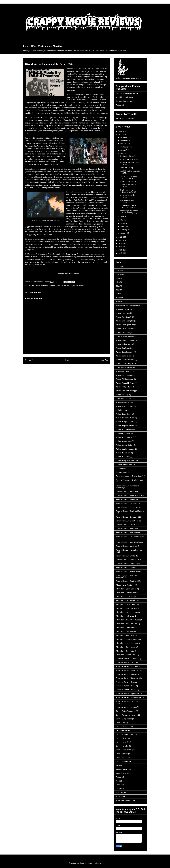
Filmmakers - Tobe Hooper (126, 647)
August (123, 150)
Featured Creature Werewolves (127, 571)
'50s (117, 286)
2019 (121, 247)
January (124, 233)
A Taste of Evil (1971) (128, 181)
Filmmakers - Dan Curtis (125, 597)
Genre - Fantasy (122, 730)
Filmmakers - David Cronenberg (128, 604)
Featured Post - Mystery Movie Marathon (43, 46)
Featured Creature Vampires (126, 564)
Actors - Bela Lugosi (123, 313)
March (123, 226)
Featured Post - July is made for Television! (128, 207)
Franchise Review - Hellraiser (127, 682)
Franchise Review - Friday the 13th (129, 670)
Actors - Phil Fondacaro (125, 379)
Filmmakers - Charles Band (126, 593)
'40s (117, 282)
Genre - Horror (121, 742)
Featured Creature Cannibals (127, 503)
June (122, 217)
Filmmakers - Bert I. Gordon (126, 589)
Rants (118, 785)
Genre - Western (122, 762)
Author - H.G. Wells (123, 433)
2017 (121, 253)
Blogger (98, 863)
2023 (121, 134)
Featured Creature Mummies (126, 546)
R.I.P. (118, 781)
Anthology (120, 410)
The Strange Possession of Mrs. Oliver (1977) (129, 212)
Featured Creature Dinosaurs (127, 517)
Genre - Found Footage (125, 734)
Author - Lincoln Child (124, 453)
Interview (119, 765)
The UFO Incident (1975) (129, 159)
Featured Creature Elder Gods (127, 521)
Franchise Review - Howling (126, 690)
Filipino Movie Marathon (125, 585)
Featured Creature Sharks (125, 556)
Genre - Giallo (121, 738)
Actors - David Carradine (125, 329)
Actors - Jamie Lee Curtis (125, 340)
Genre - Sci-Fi (121, 758)
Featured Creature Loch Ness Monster (130, 536)
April (122, 223)
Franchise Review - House (126, 686)
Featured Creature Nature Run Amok (129, 550)
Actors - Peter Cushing (124, 375)
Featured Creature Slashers (126, 560)
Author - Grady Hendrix (124, 430)
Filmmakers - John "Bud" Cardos (128, 620)
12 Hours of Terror (123, 309)
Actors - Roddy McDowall (125, 383)
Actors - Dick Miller (123, 333)
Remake (119, 789)
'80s (117, 298)
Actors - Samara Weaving (125, 391)
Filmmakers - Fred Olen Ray (126, 608)
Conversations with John (125, 101)
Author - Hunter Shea (124, 441)
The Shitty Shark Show (124, 97)
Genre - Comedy (122, 723)
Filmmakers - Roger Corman (126, 643)
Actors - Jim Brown (123, 348)
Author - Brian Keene (124, 414)
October (124, 144)
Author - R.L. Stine (123, 457)
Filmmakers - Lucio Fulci (125, 632)
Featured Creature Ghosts (126, 525)
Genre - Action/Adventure (45, 286)
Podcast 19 (120, 105)
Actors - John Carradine (125, 352)
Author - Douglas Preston (125, 422)
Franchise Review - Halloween (127, 678)
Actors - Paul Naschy (124, 371)
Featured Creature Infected (126, 529)
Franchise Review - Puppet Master (129, 697)
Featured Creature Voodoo (126, 567)
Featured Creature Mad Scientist (128, 542)
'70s (33, 286)
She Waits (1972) (126, 168)
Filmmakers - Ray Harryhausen (127, 639)
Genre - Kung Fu (122, 746)
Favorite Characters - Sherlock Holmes (130, 480)
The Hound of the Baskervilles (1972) (128, 191)
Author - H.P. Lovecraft (124, 437)
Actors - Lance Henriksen (125, 360)
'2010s (118, 270)
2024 (121, 131)
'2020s (118, 274)
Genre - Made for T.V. (64, 286)
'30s (117, 278)
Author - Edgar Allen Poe (125, 426)
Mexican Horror (122, 769)
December (124, 137)
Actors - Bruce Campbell (125, 321)
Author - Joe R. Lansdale (125, 449)
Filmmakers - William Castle (126, 655)
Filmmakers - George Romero (127, 612)
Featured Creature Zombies (126, 581)
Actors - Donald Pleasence (126, 336)
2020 (121, 244)
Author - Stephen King (124, 464)
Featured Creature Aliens (125, 492)
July (122, 153)
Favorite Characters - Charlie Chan (129, 476)
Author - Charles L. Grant (125, 418)
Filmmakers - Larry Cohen (125, 628)
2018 (121, 250)
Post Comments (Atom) (72, 369)
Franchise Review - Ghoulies (126, 674)
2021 (121, 240)
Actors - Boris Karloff (123, 317)
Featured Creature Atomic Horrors (128, 496)
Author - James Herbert (125, 445)
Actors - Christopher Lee (125, 325)
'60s (117, 290)
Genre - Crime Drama (124, 727)
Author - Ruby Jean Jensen (126, 461)
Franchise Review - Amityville (127, 659)
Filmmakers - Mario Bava (125, 635)
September (125, 147)
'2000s (118, 267)
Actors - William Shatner (125, 406)
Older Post (104, 360)
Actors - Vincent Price (124, 402)
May (122, 220)
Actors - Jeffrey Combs (124, 344)
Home (67, 360)
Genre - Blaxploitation (124, 719)
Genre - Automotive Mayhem (126, 715)
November (124, 140)
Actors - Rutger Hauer (124, 387)
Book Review (121, 468)
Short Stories (121, 796)
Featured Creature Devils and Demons (130, 511)
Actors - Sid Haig (122, 395)
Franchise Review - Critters (126, 663)
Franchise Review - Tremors (126, 707)
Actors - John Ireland (124, 356)
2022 (121, 237)
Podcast (119, 777)
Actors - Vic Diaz (122, 398)
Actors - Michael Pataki (124, 367)
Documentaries (121, 472)
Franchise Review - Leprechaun (128, 694)
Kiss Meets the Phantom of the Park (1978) (129, 177)
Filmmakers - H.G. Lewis (125, 616)
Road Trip (120, 793)
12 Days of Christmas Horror (126, 305)
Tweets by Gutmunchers (125, 119)
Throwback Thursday (124, 800)
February (124, 230)
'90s (117, 301)
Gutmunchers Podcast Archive (127, 93)
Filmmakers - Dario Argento (126, 600)
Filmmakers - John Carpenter (127, 624)
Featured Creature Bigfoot (125, 499)
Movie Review (79, 286)
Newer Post (30, 360)
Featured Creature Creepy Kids (127, 507)
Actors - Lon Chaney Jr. (125, 364)
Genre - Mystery (122, 754)
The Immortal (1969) (128, 156)
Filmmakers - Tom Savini (125, 651)
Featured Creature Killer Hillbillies (128, 532)
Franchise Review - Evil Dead (127, 666)
